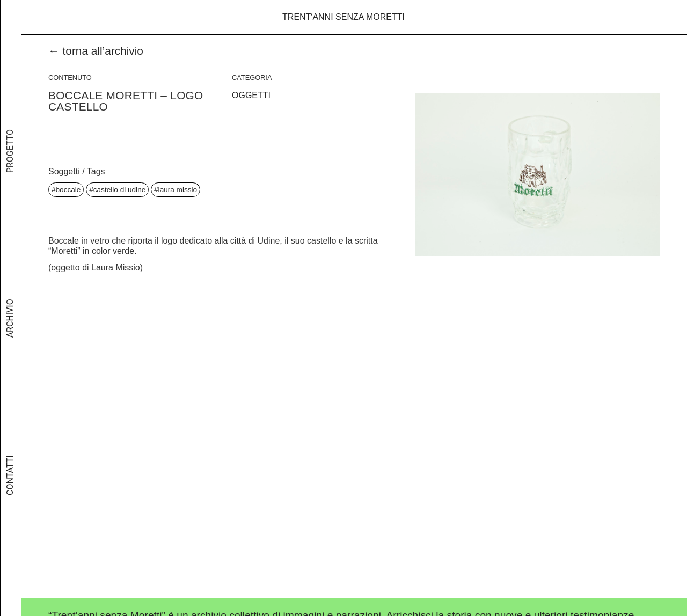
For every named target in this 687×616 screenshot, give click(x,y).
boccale (68, 190)
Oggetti (251, 95)
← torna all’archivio (96, 51)
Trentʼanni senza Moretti (343, 17)
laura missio (178, 190)
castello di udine (120, 190)
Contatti (10, 479)
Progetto (10, 164)
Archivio (10, 327)
